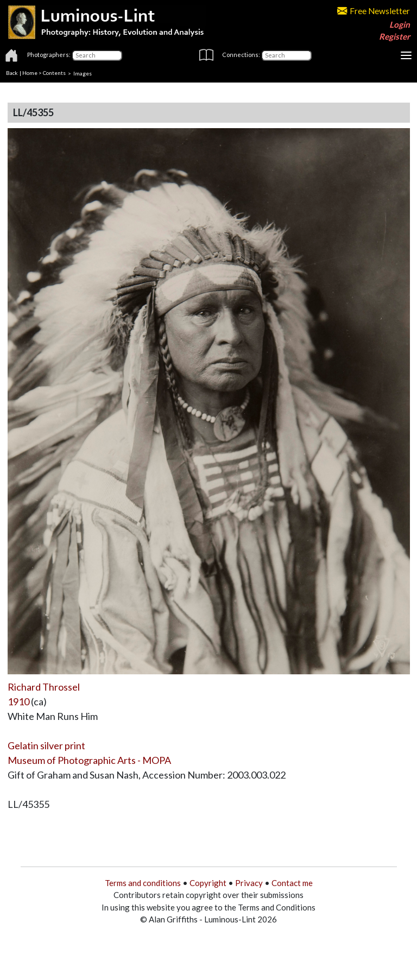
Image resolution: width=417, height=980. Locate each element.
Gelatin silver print (46, 745)
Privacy (249, 883)
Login (400, 24)
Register (394, 36)
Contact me (292, 883)
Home (30, 73)
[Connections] (286, 55)
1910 (18, 701)
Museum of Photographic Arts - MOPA (89, 760)
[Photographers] (97, 55)
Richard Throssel (44, 687)
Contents (54, 73)
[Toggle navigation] (406, 55)
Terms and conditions (143, 883)
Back (12, 73)
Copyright (208, 883)
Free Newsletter (374, 11)
